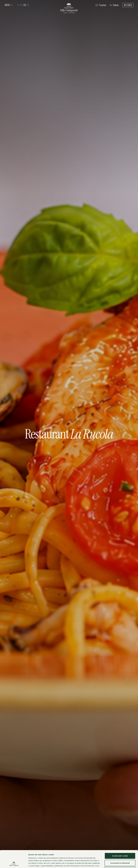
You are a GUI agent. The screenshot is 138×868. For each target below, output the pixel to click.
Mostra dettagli (114, 864)
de (25, 5)
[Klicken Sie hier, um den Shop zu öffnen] (101, 5)
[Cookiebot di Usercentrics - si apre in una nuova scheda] (14, 864)
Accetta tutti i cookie (120, 840)
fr (28, 5)
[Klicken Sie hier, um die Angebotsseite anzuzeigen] (114, 5)
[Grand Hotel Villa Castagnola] (69, 8)
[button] (9, 5)
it (18, 5)
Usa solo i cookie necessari (120, 854)
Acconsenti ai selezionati (120, 847)
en (21, 5)
